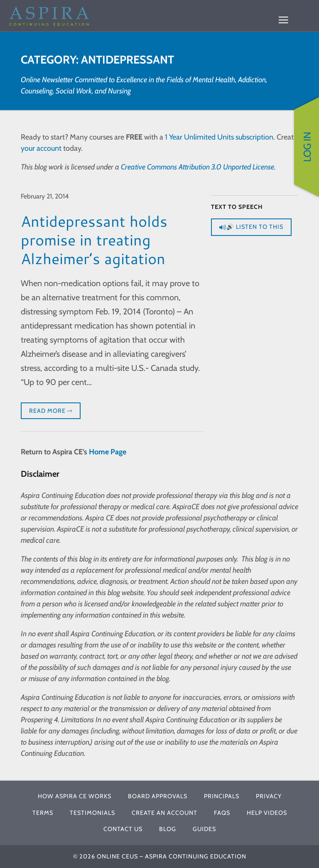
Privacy (269, 796)
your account (41, 148)
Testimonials (92, 813)
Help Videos (267, 813)
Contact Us (123, 829)
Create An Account (164, 813)
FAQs (222, 813)
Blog (168, 829)
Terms (43, 813)
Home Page (108, 452)
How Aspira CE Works (75, 796)
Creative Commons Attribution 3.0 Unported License (198, 167)
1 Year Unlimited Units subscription (219, 137)
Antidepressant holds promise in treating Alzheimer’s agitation (94, 240)
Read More (51, 411)
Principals (222, 796)
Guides (204, 829)
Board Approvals (158, 796)
